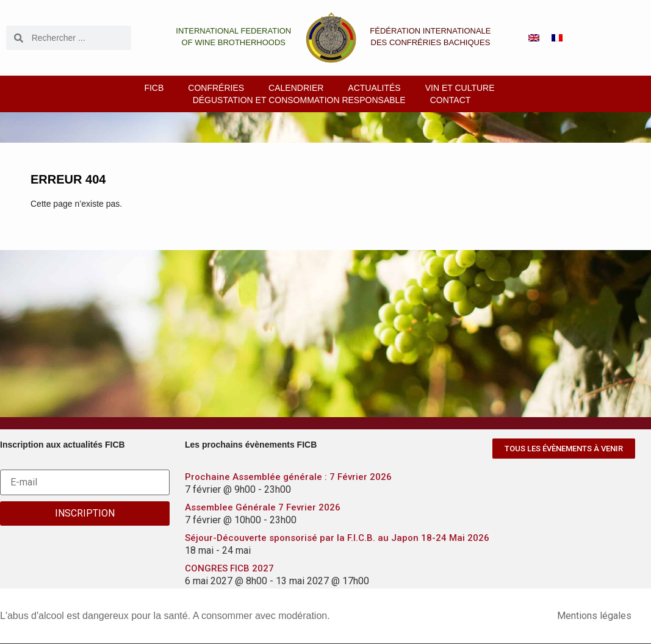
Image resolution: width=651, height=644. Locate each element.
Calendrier (296, 88)
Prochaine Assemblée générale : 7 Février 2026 (288, 477)
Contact (451, 100)
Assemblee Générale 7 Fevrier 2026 (263, 507)
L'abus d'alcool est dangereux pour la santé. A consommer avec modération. (165, 616)
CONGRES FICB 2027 (229, 568)
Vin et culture (460, 88)
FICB (154, 88)
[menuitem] (534, 38)
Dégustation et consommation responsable (299, 100)
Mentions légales (594, 616)
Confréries (216, 88)
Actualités (374, 88)
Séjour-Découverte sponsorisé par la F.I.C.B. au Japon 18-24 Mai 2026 (337, 538)
